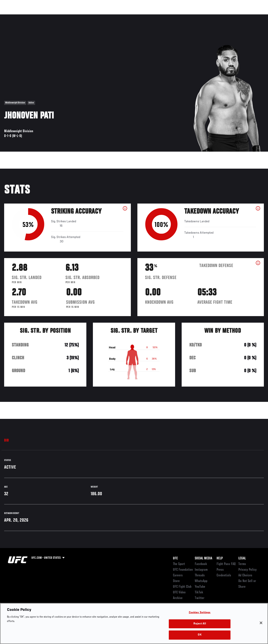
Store (176, 581)
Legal (242, 558)
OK (200, 635)
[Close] (261, 623)
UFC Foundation (183, 570)
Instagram (201, 570)
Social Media (203, 558)
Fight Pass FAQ (226, 564)
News (67, 17)
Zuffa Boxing (223, 17)
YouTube (200, 587)
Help (220, 558)
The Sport (179, 564)
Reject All (200, 624)
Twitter (200, 598)
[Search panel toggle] (254, 17)
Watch (201, 17)
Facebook (201, 564)
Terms (242, 564)
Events (12, 17)
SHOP (242, 17)
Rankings (30, 17)
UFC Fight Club (182, 587)
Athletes (50, 17)
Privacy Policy (248, 570)
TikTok (199, 593)
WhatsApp (201, 581)
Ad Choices (245, 575)
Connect (184, 17)
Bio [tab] (7, 441)
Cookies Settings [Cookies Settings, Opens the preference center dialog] (200, 613)
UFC (175, 558)
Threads (200, 575)
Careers (178, 575)
